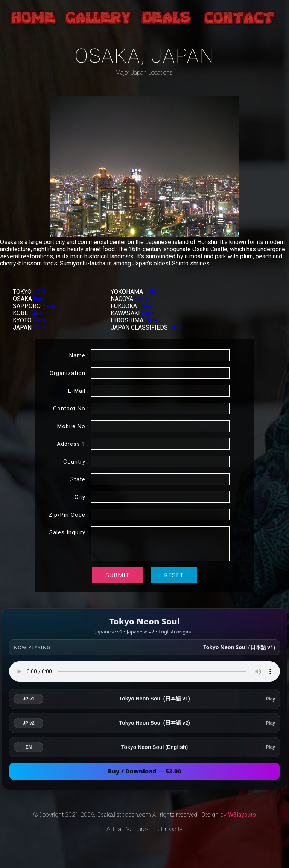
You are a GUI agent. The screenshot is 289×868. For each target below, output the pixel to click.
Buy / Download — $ (144, 771)
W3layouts (242, 815)
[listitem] (144, 699)
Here (40, 292)
